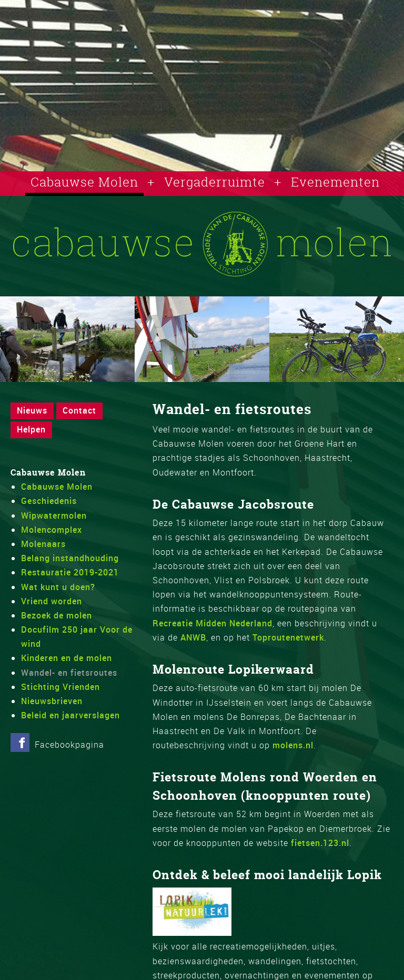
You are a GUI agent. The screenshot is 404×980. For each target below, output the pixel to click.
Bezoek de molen (57, 615)
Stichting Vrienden (60, 687)
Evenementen (335, 182)
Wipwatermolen (54, 515)
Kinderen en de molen (67, 658)
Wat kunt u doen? (58, 587)
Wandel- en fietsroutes (69, 673)
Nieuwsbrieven (52, 701)
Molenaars (43, 544)
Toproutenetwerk (288, 637)
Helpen (31, 429)
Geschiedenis (49, 501)
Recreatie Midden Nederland (213, 623)
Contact (79, 410)
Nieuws (32, 410)
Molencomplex (52, 530)
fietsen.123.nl (320, 843)
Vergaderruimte (215, 182)
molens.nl (293, 745)
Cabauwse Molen (84, 182)
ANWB (192, 637)
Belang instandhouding (70, 558)
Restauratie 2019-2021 (70, 572)
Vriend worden (52, 601)
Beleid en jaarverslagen (70, 715)
